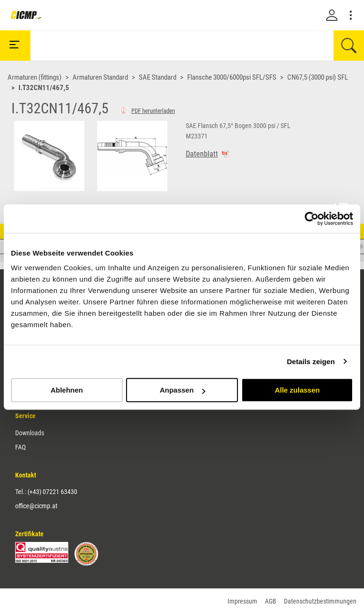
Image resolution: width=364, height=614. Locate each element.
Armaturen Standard (100, 77)
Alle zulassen (297, 390)
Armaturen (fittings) (35, 77)
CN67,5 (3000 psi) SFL (318, 77)
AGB (271, 601)
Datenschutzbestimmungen (320, 601)
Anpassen (182, 390)
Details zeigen (311, 362)
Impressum (242, 601)
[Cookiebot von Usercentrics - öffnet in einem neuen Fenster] (312, 219)
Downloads (30, 433)
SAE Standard (158, 77)
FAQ (20, 447)
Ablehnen (67, 390)
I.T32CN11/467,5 (44, 88)
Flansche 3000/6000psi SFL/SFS (232, 77)
